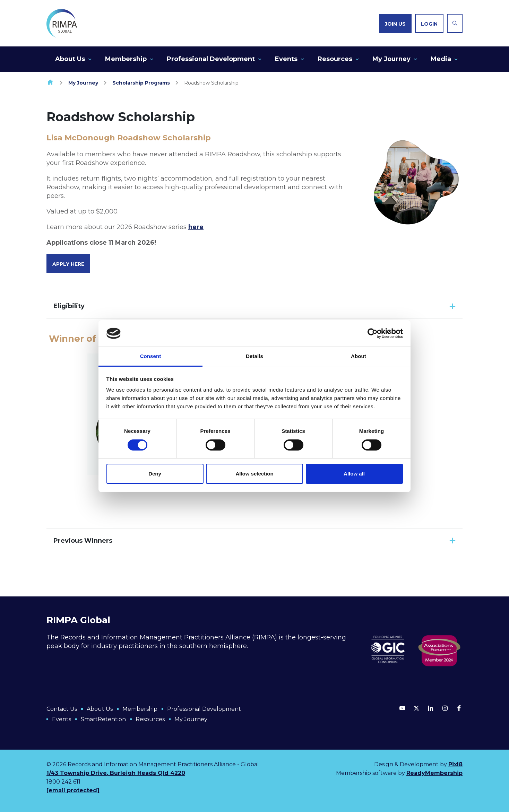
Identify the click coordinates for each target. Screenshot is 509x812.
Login (429, 24)
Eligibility (69, 306)
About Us (70, 59)
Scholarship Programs (141, 83)
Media (441, 59)
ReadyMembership (434, 773)
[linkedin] (431, 708)
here (196, 227)
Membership (126, 59)
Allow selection (254, 474)
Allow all (354, 474)
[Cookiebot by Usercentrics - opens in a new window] (373, 333)
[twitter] (416, 708)
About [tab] (359, 356)
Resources (335, 59)
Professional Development (211, 59)
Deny (155, 474)
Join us (395, 24)
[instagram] (445, 708)
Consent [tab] (151, 356)
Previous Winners (83, 541)
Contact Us (62, 709)
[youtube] (402, 708)
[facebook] (459, 708)
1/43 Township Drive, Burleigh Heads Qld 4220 (116, 773)
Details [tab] (254, 356)
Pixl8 (455, 764)
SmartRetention (103, 719)
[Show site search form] (455, 23)
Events (286, 59)
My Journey (391, 59)
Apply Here (68, 264)
